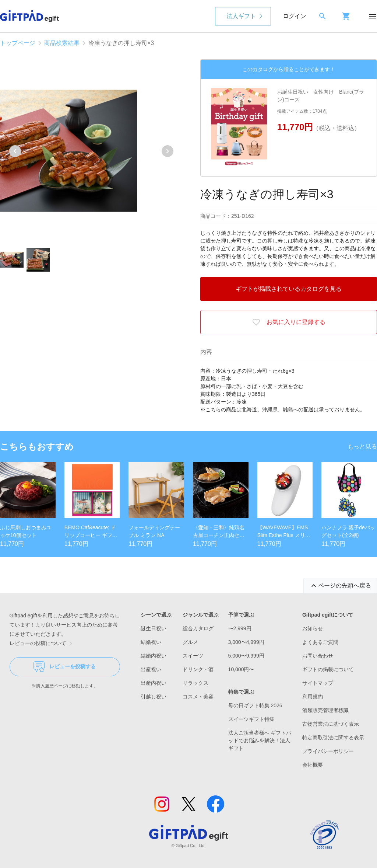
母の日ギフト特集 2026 (255, 705)
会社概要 (313, 765)
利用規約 (313, 697)
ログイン (295, 16)
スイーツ (193, 656)
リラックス (195, 683)
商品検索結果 (62, 43)
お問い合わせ (318, 656)
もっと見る (362, 447)
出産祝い (151, 669)
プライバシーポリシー (328, 751)
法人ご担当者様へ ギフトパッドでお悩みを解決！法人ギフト (260, 740)
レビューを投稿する (65, 667)
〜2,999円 (240, 628)
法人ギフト (241, 16)
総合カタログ (198, 628)
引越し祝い (154, 697)
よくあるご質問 (320, 642)
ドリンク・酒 (198, 669)
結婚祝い (151, 642)
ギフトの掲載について (328, 669)
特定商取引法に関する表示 (333, 738)
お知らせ (313, 628)
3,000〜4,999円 (246, 642)
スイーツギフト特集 (251, 719)
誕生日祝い (154, 628)
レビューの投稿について (42, 644)
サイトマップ (318, 683)
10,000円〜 (241, 669)
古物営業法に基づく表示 (331, 724)
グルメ (190, 642)
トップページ (18, 43)
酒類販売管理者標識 (325, 710)
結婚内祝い (154, 656)
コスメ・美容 (198, 697)
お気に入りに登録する (289, 322)
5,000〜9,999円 (246, 656)
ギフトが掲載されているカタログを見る (289, 289)
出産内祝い (154, 683)
